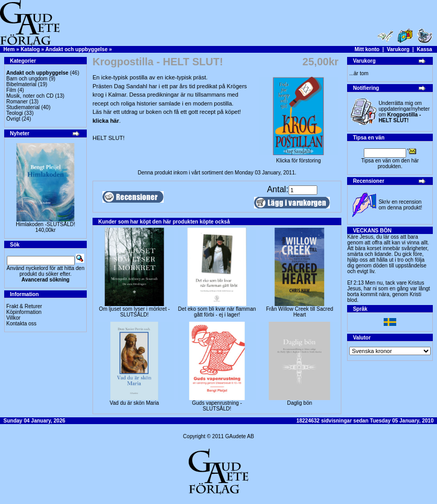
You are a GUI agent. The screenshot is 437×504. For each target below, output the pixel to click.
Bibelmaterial (21, 84)
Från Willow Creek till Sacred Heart (300, 312)
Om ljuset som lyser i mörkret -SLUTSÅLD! (134, 312)
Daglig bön (300, 403)
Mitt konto (367, 49)
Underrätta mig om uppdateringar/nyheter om (404, 112)
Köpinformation (24, 312)
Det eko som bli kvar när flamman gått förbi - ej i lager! (217, 312)
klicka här (106, 121)
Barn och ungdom (27, 79)
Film (11, 90)
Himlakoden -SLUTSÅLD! (45, 224)
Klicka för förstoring (298, 158)
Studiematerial (23, 107)
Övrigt (13, 119)
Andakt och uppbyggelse (77, 49)
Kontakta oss (21, 324)
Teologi (15, 113)
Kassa (424, 49)
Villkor (13, 318)
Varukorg (398, 49)
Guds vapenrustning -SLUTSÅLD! (217, 406)
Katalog (30, 49)
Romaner (17, 102)
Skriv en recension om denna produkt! (400, 205)
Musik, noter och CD (30, 96)
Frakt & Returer (24, 306)
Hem (9, 49)
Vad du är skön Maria (134, 403)
